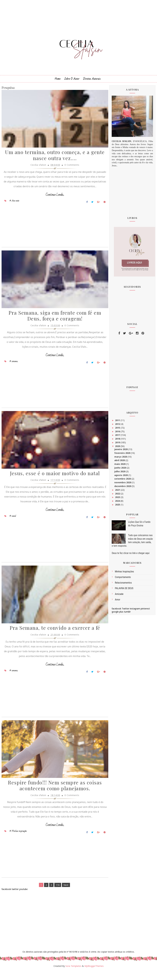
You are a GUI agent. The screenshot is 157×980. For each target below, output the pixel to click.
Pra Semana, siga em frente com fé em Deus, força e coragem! (53, 323)
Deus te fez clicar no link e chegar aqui (131, 554)
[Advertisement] (53, 233)
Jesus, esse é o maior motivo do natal (53, 481)
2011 (118, 422)
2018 (118, 440)
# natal (13, 524)
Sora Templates (73, 975)
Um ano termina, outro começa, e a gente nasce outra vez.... (53, 157)
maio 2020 (120, 465)
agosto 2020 (121, 477)
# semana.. (14, 368)
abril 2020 (120, 462)
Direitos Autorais (92, 80)
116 (56, 894)
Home (58, 80)
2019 (118, 444)
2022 (118, 495)
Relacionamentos (123, 584)
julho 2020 (120, 473)
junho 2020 (121, 469)
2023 (118, 499)
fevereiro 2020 (123, 454)
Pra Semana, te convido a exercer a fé (53, 636)
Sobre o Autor (72, 80)
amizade (119, 595)
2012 (118, 425)
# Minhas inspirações (18, 840)
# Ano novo (14, 207)
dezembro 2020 (123, 488)
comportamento (123, 578)
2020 (118, 448)
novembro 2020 (123, 484)
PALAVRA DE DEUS (124, 590)
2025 (118, 506)
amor (117, 601)
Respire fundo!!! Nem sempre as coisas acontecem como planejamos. (53, 794)
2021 (118, 491)
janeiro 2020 (121, 451)
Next (64, 894)
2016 (118, 433)
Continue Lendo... (53, 201)
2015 (118, 429)
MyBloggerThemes (94, 975)
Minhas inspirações (124, 573)
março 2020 (121, 458)
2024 (118, 502)
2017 (118, 437)
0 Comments (70, 167)
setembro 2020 (123, 480)
